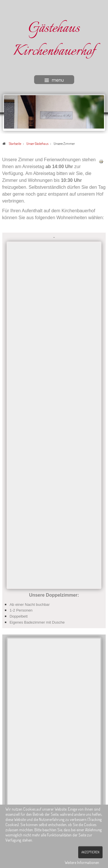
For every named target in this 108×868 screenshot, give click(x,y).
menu (54, 80)
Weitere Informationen (82, 862)
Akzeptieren (90, 852)
